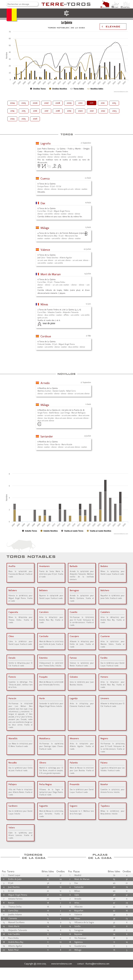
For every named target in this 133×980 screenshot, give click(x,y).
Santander (47, 436)
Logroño (46, 144)
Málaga (45, 228)
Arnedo (45, 383)
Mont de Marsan (51, 274)
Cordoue (46, 336)
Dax (43, 203)
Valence (45, 250)
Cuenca (45, 179)
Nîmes (44, 304)
